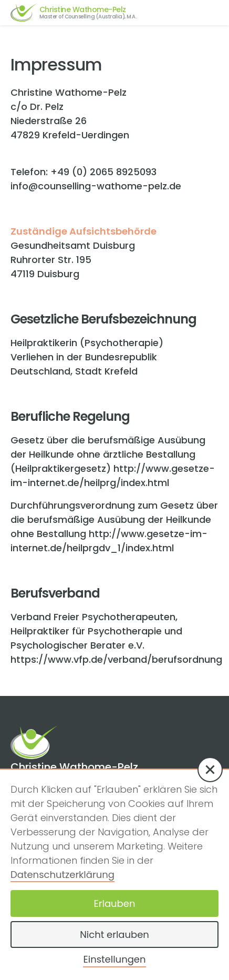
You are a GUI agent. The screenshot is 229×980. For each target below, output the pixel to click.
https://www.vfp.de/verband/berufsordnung (116, 659)
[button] (210, 770)
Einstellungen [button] (114, 959)
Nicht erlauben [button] (114, 934)
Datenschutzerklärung (63, 875)
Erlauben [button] (115, 903)
